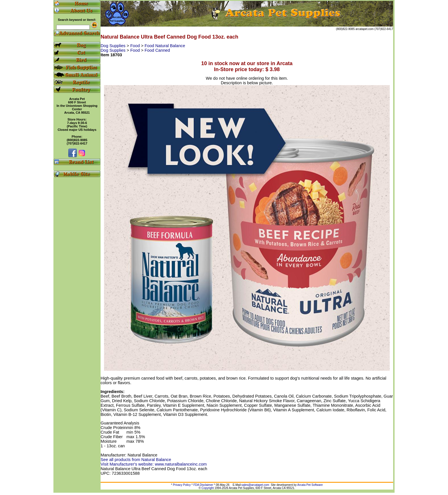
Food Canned (157, 50)
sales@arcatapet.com (255, 485)
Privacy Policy (182, 485)
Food (136, 46)
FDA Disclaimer (203, 485)
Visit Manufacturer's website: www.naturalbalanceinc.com (154, 464)
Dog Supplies (114, 46)
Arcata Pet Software (310, 485)
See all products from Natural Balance (136, 460)
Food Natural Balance (165, 46)
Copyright (208, 488)
